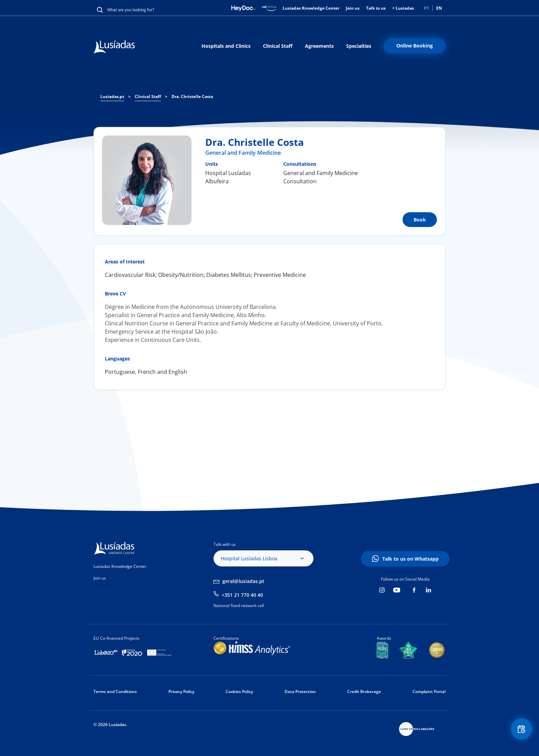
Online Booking (415, 46)
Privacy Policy (181, 692)
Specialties (359, 46)
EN (439, 8)
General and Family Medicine (243, 153)
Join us (353, 8)
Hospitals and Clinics (226, 46)
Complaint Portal (429, 692)
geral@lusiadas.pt (243, 581)
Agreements (319, 46)
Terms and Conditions (115, 692)
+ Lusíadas (403, 8)
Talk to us (376, 8)
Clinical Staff (278, 46)
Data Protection (300, 692)
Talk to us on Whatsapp (410, 559)
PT (426, 8)
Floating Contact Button (520, 730)
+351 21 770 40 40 (242, 595)
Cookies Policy (239, 692)
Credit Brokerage (364, 692)
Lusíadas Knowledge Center (311, 8)
